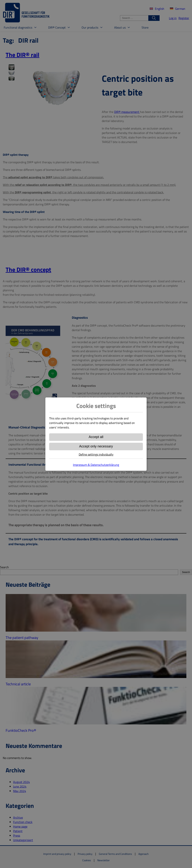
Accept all (96, 437)
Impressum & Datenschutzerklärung (96, 465)
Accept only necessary (96, 446)
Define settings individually (96, 454)
